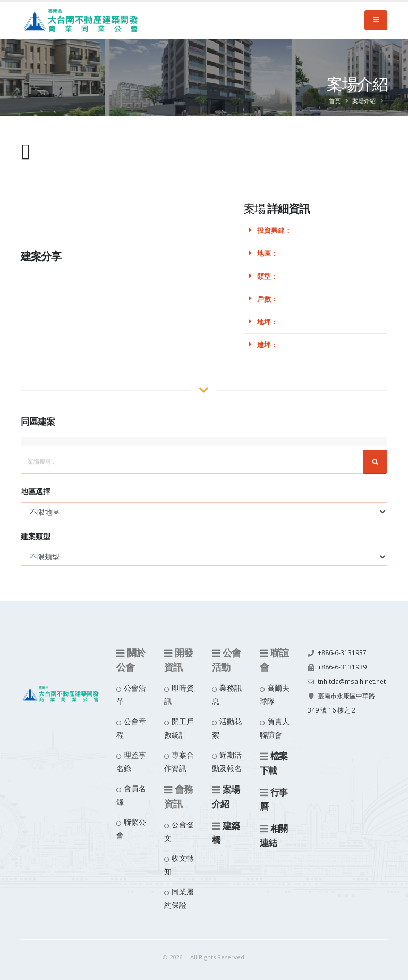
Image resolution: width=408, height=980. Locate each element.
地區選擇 (36, 491)
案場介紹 (364, 101)
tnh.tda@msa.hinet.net (344, 694)
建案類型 (36, 536)
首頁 (335, 101)
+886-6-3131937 (342, 652)
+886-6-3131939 (342, 666)
